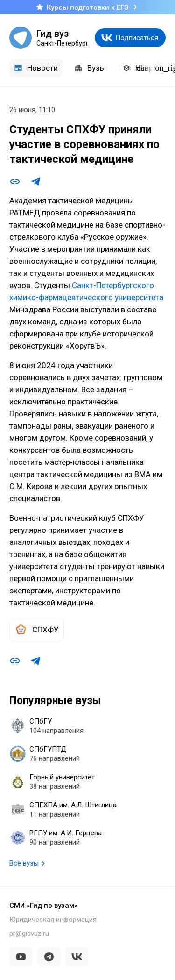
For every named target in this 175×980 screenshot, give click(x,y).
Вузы (90, 68)
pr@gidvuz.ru (29, 933)
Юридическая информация (53, 920)
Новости (36, 68)
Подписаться (137, 38)
